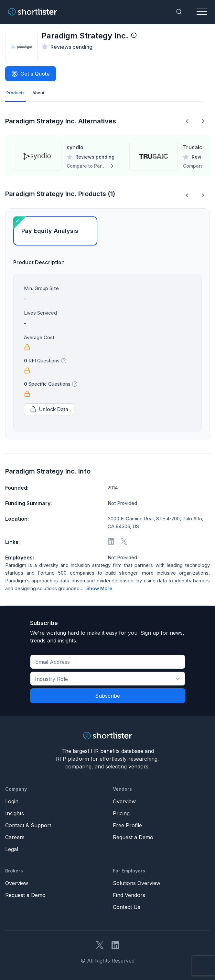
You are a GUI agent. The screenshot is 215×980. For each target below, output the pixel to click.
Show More (99, 589)
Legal (12, 849)
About (38, 93)
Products (16, 93)
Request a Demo (133, 837)
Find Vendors (129, 895)
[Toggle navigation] (202, 12)
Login (12, 801)
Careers (15, 837)
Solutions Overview (137, 883)
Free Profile (127, 825)
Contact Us (127, 907)
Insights (15, 813)
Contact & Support (28, 825)
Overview (124, 801)
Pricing (121, 813)
